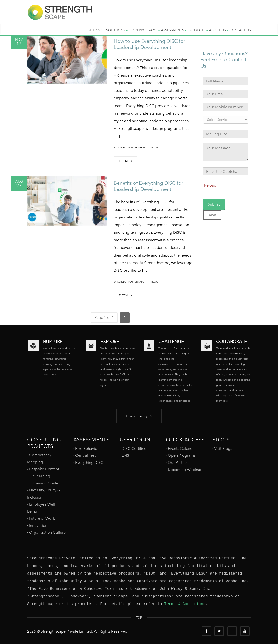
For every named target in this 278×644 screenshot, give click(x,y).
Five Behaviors (88, 448)
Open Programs (182, 455)
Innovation (38, 525)
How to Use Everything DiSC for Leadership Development (150, 44)
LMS (125, 455)
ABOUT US (219, 30)
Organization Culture (47, 532)
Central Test (85, 455)
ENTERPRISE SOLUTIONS (107, 30)
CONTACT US (240, 30)
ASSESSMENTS (174, 30)
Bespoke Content (44, 469)
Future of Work (42, 518)
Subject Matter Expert (132, 148)
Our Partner (178, 462)
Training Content (47, 483)
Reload (210, 185)
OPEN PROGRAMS (144, 30)
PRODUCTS (198, 30)
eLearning (41, 476)
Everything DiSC (90, 462)
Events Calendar (182, 448)
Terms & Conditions (185, 604)
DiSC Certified (134, 448)
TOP (139, 617)
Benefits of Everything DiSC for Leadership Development (149, 186)
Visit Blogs (223, 448)
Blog (155, 148)
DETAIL (126, 161)
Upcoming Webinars (186, 469)
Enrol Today (139, 416)
